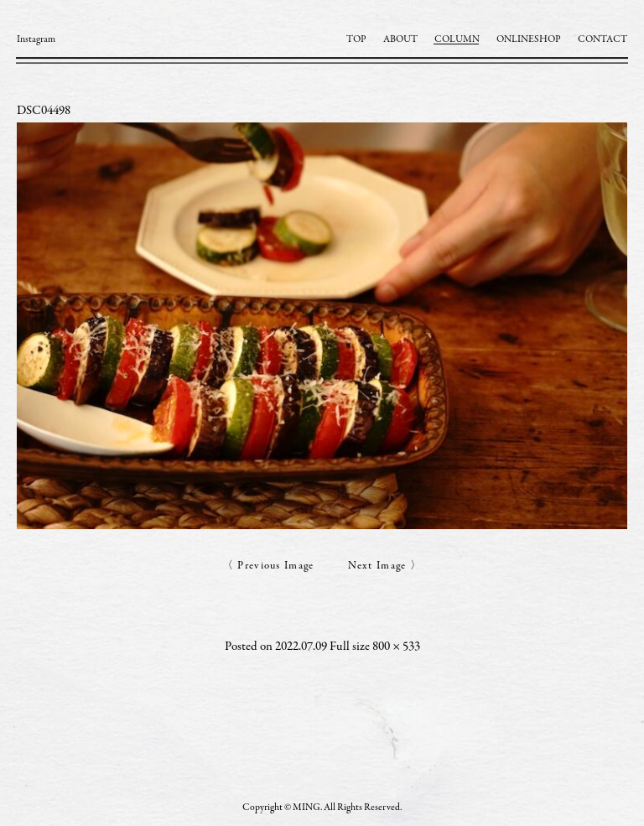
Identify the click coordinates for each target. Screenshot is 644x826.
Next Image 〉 (385, 566)
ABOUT (400, 39)
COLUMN (457, 39)
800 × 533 (396, 647)
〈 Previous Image (268, 566)
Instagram (36, 39)
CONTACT (602, 39)
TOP (356, 39)
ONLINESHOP (529, 39)
